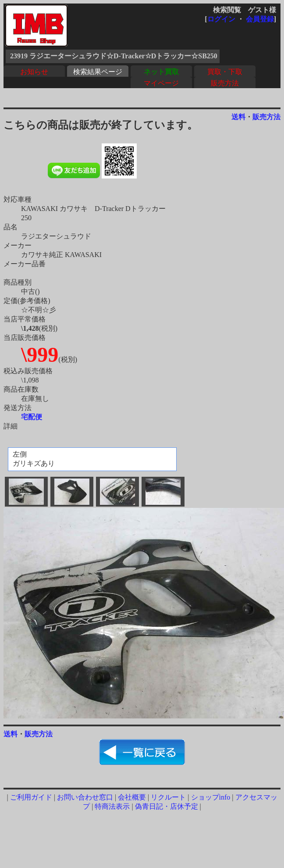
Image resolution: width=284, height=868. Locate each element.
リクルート (168, 797)
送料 (238, 117)
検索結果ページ (98, 72)
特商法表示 (112, 806)
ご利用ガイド (31, 797)
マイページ (161, 83)
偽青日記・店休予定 (167, 806)
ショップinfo (211, 797)
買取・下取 (225, 72)
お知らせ (34, 72)
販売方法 (225, 83)
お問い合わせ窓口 (85, 797)
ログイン (221, 19)
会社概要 (132, 797)
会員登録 (260, 19)
